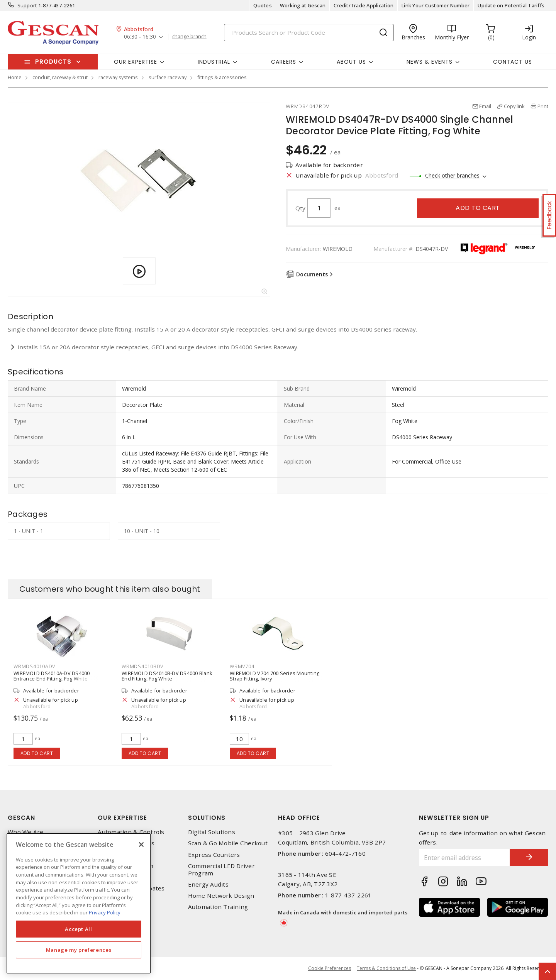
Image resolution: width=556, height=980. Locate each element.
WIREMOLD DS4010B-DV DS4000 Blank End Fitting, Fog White (167, 676)
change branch (189, 37)
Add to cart (478, 208)
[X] (141, 845)
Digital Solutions (212, 832)
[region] (79, 903)
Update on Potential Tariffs (511, 5)
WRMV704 (242, 666)
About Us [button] (351, 62)
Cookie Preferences (330, 968)
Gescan (21, 818)
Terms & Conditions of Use (386, 968)
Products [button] (53, 62)
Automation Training (218, 907)
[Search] (309, 33)
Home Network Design (221, 896)
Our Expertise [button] (136, 62)
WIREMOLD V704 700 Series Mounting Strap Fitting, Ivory (275, 676)
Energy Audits (208, 884)
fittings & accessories (222, 77)
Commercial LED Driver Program (221, 870)
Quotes (263, 5)
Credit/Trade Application (364, 5)
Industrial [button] (214, 62)
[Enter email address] (464, 857)
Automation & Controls (131, 832)
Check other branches (452, 175)
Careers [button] (284, 62)
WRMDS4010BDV (142, 666)
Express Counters (214, 855)
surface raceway (168, 77)
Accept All (79, 929)
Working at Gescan (303, 5)
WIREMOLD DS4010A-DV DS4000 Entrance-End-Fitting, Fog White (52, 676)
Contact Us (513, 62)
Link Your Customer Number (436, 5)
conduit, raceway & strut (60, 77)
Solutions (207, 818)
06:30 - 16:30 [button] (140, 37)
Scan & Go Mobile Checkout (228, 843)
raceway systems (118, 77)
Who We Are (26, 832)
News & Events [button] (430, 62)
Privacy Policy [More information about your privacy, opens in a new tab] (105, 912)
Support (27, 5)
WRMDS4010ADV (34, 666)
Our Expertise (122, 818)
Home (15, 77)
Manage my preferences (79, 950)
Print (543, 106)
